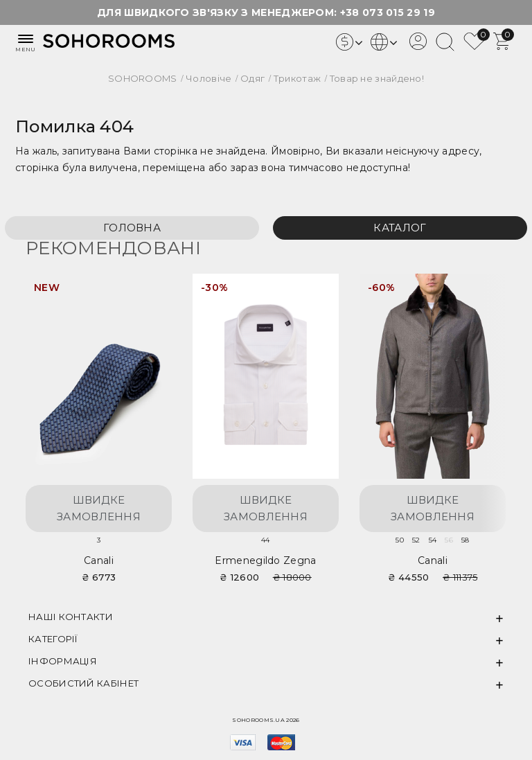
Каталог (400, 228)
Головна (132, 228)
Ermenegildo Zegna (265, 560)
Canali (99, 560)
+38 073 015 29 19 (388, 12)
